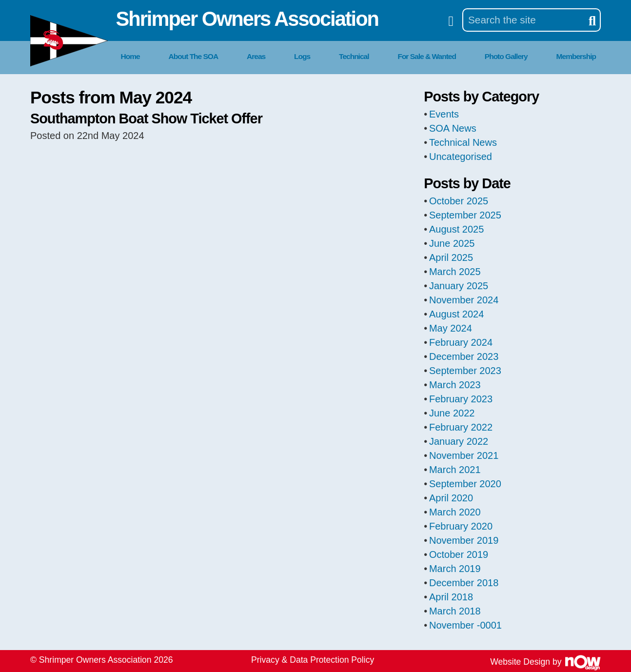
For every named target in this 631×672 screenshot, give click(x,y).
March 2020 (455, 512)
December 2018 (464, 583)
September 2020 (465, 484)
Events (444, 114)
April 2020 (451, 498)
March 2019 (455, 569)
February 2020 (461, 526)
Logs (302, 56)
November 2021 (464, 455)
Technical (354, 56)
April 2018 (451, 597)
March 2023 (455, 385)
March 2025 (455, 272)
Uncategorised (461, 157)
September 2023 (465, 371)
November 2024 (464, 300)
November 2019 (464, 540)
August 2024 (456, 314)
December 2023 (464, 356)
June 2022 (452, 413)
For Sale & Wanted (427, 56)
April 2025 (451, 257)
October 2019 (459, 554)
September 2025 (465, 215)
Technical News (463, 142)
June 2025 (452, 243)
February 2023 (461, 399)
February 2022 (461, 427)
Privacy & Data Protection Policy (313, 660)
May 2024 (451, 328)
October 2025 (459, 201)
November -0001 (465, 625)
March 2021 (455, 470)
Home (130, 56)
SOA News (453, 128)
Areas (256, 56)
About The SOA (194, 56)
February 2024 (461, 342)
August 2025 (456, 229)
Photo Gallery (506, 56)
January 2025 (459, 286)
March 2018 (455, 611)
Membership (576, 56)
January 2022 (459, 441)
